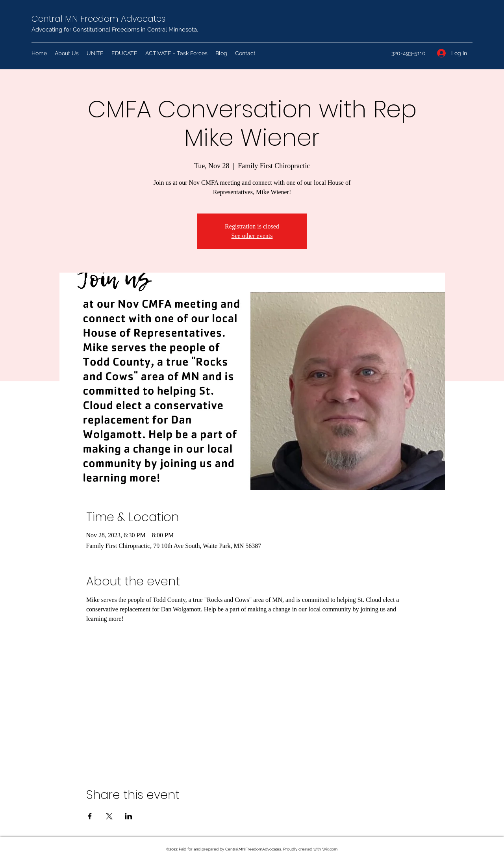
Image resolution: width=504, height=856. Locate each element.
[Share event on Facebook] (90, 816)
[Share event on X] (109, 816)
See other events (252, 236)
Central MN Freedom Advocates (98, 19)
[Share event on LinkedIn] (129, 816)
